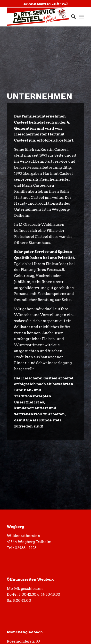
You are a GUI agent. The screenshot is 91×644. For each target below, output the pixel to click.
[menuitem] (71, 17)
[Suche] (71, 17)
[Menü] (82, 17)
